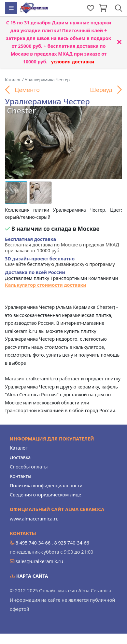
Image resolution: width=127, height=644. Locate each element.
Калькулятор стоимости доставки (46, 285)
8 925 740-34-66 (71, 543)
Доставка (20, 457)
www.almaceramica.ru (34, 519)
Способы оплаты (29, 467)
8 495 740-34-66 (33, 543)
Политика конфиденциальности (46, 486)
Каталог (19, 448)
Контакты (21, 476)
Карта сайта (29, 576)
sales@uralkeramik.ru (39, 561)
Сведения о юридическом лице (45, 495)
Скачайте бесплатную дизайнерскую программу (60, 262)
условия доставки (73, 62)
